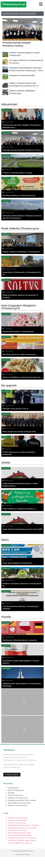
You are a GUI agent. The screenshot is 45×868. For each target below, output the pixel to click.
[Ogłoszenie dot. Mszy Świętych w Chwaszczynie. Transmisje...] (22, 678)
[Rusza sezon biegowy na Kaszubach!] (22, 555)
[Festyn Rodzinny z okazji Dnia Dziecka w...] (22, 500)
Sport (5, 540)
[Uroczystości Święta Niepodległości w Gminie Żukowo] (22, 655)
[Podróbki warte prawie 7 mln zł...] (22, 400)
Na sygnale (9, 385)
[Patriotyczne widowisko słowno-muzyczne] (22, 632)
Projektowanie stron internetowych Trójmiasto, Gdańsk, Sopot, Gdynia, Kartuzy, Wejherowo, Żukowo (22, 840)
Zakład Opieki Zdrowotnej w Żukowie (23, 825)
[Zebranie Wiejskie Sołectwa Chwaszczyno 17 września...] (22, 289)
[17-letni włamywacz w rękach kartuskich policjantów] (22, 446)
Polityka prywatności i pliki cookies (22, 800)
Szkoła (6, 463)
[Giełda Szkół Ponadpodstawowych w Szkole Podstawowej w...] (22, 477)
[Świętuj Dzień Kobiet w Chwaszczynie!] (22, 323)
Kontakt (11, 793)
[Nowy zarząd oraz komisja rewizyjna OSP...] (22, 423)
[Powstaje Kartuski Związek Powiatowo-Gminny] (22, 142)
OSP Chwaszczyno (15, 795)
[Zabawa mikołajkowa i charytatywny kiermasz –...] (22, 369)
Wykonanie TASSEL (22, 855)
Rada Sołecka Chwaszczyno (20, 228)
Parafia (6, 617)
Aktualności (9, 104)
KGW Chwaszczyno (16, 790)
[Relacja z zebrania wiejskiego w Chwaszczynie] (22, 243)
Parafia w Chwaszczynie (18, 798)
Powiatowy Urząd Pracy (18, 830)
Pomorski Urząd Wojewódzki (20, 835)
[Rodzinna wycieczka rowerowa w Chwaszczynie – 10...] (22, 578)
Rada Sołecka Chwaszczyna (19, 803)
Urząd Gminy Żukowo (17, 823)
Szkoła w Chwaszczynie (17, 805)
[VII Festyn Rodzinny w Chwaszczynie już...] (22, 187)
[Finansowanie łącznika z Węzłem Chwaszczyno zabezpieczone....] (22, 119)
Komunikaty (6, 668)
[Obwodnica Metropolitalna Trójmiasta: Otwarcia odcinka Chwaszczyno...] (22, 210)
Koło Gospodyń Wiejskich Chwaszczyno (19, 307)
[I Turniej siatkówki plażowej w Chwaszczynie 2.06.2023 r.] (22, 600)
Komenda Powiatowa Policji (19, 833)
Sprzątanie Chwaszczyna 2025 (22, 75)
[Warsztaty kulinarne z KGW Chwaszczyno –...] (22, 346)
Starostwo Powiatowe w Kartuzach (22, 828)
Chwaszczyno (13, 788)
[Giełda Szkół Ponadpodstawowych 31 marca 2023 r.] (22, 523)
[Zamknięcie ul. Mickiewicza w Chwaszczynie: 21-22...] (22, 266)
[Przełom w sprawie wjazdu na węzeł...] (22, 165)
